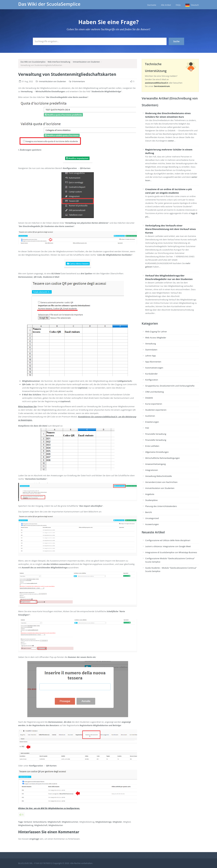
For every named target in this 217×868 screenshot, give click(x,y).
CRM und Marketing (154, 392)
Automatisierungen (154, 368)
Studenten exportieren (156, 410)
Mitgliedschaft (54, 822)
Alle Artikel (166, 5)
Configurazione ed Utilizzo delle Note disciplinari (168, 540)
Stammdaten (151, 350)
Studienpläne (151, 500)
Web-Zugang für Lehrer (156, 332)
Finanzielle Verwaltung (156, 434)
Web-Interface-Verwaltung (59, 62)
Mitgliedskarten (56, 825)
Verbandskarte (40, 822)
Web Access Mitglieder (156, 338)
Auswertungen (152, 524)
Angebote (150, 494)
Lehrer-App (150, 356)
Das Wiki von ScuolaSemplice (33, 62)
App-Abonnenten (153, 362)
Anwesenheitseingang (155, 464)
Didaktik (149, 398)
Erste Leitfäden (152, 446)
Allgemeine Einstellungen (157, 452)
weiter (171, 141)
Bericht (149, 512)
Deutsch (195, 5)
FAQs (178, 5)
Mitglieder (117, 822)
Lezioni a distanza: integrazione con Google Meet (168, 546)
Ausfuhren (150, 416)
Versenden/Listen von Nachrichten (161, 482)
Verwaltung (151, 344)
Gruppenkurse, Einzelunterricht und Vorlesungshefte (170, 386)
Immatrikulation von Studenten (86, 62)
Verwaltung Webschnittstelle (159, 476)
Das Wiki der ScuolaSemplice (49, 4)
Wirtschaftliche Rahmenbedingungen (163, 458)
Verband (28, 822)
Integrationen (152, 470)
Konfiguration (152, 380)
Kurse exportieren (154, 404)
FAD (147, 428)
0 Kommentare (78, 81)
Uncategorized (152, 518)
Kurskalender (151, 374)
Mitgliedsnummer (70, 822)
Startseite (152, 5)
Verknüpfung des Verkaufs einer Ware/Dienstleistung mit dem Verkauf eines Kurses (171, 229)
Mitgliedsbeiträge (103, 822)
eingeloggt (34, 839)
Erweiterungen (152, 422)
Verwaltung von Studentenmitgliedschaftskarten (67, 74)
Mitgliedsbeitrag (26, 825)
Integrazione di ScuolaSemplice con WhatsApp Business (171, 552)
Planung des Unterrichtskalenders (161, 506)
